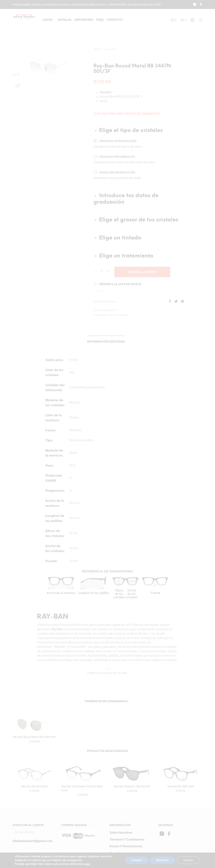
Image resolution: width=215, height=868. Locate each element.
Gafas (47, 20)
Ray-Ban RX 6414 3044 (34, 786)
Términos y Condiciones (127, 839)
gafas (113, 315)
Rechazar (162, 860)
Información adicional (106, 342)
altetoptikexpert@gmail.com (33, 841)
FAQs (100, 20)
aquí (91, 864)
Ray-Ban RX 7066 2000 (181, 786)
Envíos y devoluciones (126, 846)
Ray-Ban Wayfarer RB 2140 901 (132, 786)
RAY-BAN (110, 50)
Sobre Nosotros (121, 832)
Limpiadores (84, 20)
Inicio (97, 50)
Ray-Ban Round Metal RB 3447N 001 (34, 737)
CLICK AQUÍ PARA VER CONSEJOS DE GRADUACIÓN (127, 114)
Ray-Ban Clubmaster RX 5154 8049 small (82, 788)
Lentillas (65, 20)
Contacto (115, 20)
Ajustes (188, 860)
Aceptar (135, 860)
